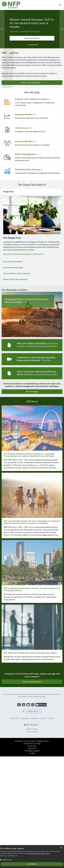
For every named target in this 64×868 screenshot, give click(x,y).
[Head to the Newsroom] (32, 682)
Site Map (32, 753)
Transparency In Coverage (32, 744)
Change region (33, 711)
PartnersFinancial (32, 732)
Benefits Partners (32, 729)
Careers (43, 718)
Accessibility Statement (32, 751)
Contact (51, 718)
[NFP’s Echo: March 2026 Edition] (32, 345)
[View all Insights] (32, 392)
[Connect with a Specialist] (32, 83)
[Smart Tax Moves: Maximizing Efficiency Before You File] (32, 373)
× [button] (61, 848)
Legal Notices (32, 748)
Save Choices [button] (32, 864)
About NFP (14, 718)
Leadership (24, 718)
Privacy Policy (32, 746)
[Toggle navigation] (60, 5)
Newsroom (34, 718)
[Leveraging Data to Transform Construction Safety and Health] (32, 314)
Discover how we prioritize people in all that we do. (23, 254)
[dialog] (32, 857)
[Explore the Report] (32, 38)
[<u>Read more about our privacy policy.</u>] (39, 853)
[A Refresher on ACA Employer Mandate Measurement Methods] (32, 359)
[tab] (27, 45)
